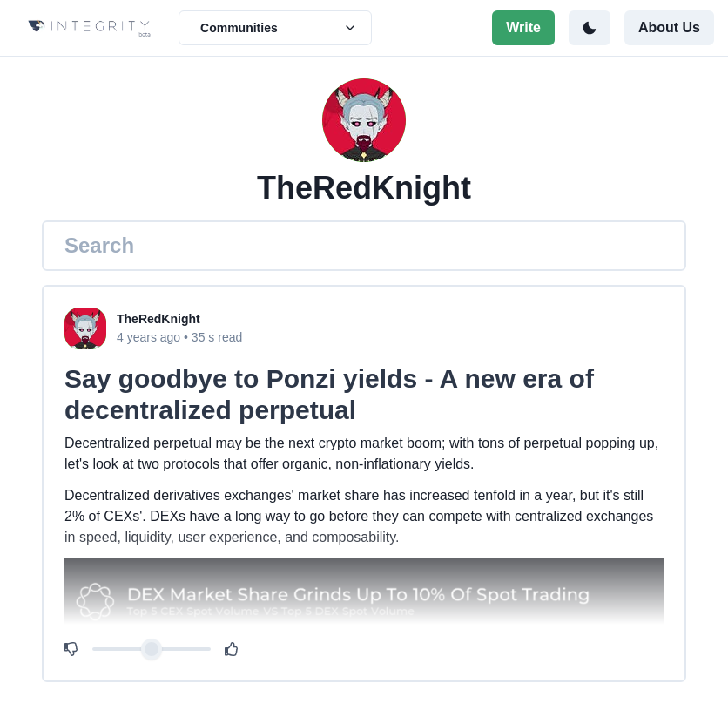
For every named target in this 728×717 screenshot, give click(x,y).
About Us (669, 27)
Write (523, 27)
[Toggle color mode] (590, 28)
